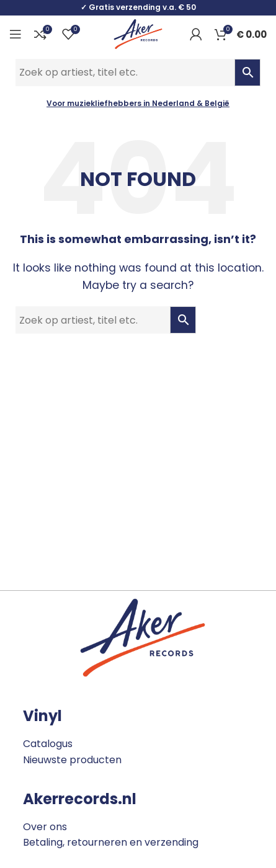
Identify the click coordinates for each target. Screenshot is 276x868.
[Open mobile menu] (16, 34)
